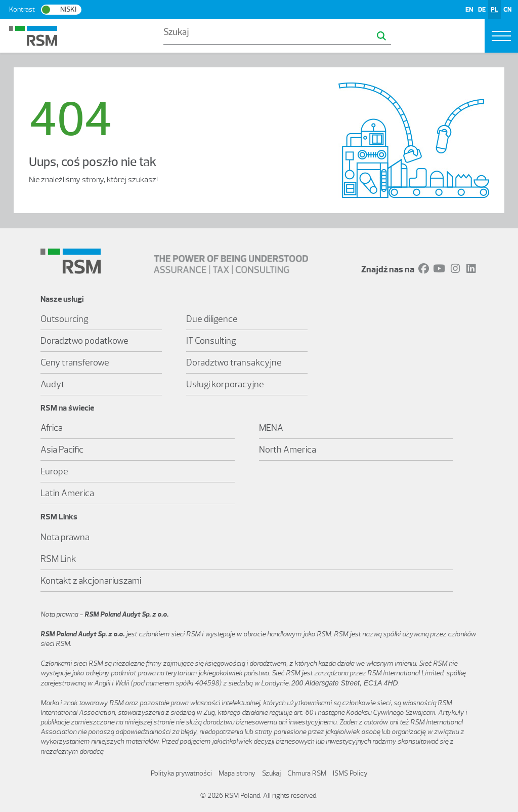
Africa (52, 428)
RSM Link (58, 559)
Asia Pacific (62, 450)
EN (469, 9)
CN (507, 9)
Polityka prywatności (181, 773)
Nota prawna (65, 537)
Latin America (67, 493)
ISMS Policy (350, 773)
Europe (54, 471)
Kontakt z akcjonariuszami (91, 581)
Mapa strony (237, 773)
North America (288, 450)
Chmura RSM (307, 773)
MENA (271, 428)
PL (494, 9)
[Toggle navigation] (501, 36)
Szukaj (271, 773)
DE (482, 9)
